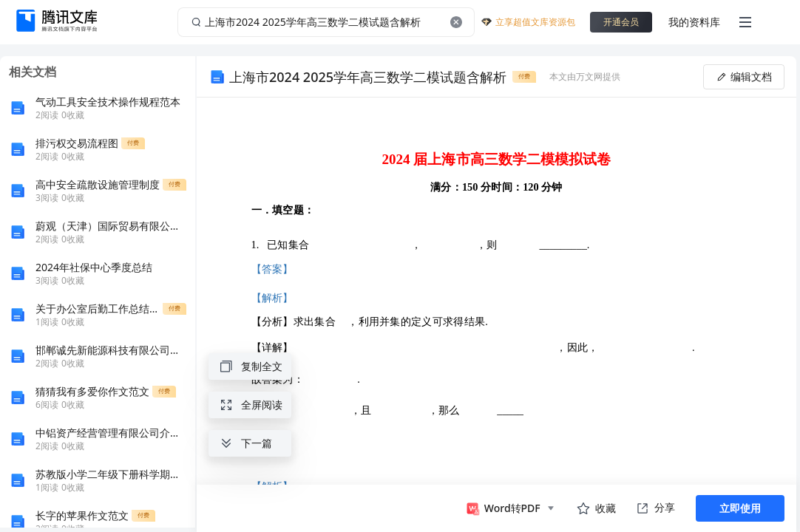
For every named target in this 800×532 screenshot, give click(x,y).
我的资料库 (694, 22)
